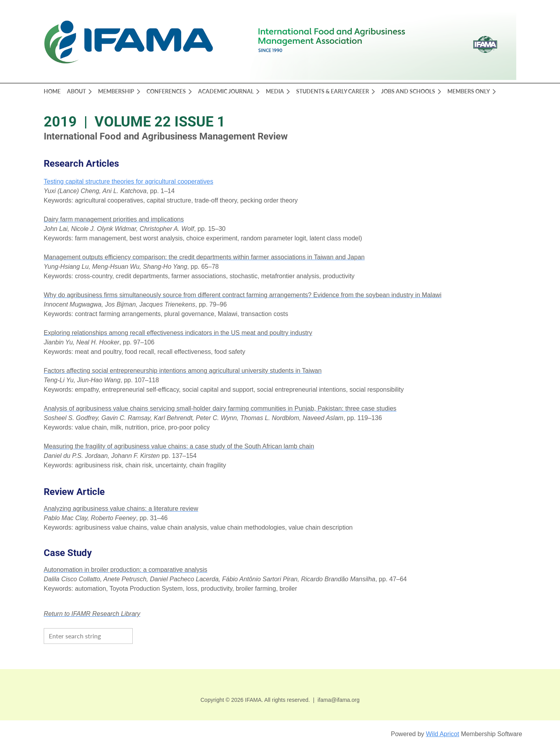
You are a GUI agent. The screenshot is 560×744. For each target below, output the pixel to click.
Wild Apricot (442, 734)
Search (141, 635)
